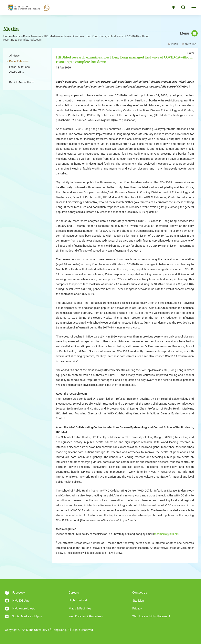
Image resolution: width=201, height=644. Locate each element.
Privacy (137, 608)
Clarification (17, 72)
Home (7, 36)
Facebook (15, 593)
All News (14, 56)
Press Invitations (19, 67)
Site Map (138, 601)
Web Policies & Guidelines (86, 616)
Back (191, 53)
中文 (171, 8)
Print (175, 44)
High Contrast (78, 600)
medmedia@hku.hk (166, 534)
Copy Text (191, 44)
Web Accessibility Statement (151, 616)
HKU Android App (20, 609)
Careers (74, 593)
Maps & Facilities (80, 608)
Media (17, 36)
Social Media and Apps (23, 616)
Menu (189, 33)
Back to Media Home (22, 82)
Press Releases (32, 36)
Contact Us (140, 593)
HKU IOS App (17, 601)
